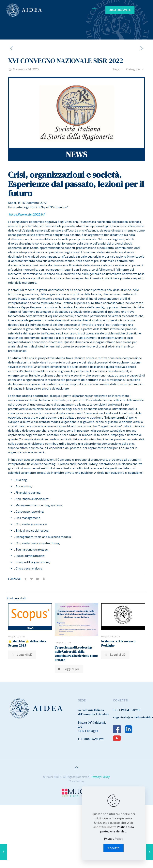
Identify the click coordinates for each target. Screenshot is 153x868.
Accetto (114, 848)
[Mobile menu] (94, 10)
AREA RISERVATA (120, 10)
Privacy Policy (100, 777)
